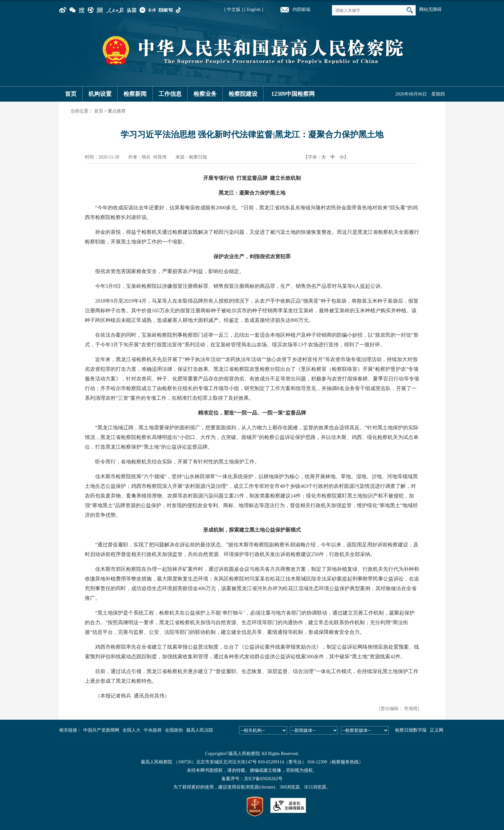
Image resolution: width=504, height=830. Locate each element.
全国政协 (174, 730)
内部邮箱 (301, 9)
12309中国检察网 (293, 94)
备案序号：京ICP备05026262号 (252, 779)
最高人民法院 (200, 730)
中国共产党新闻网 (101, 730)
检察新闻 (135, 94)
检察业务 (205, 94)
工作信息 (170, 94)
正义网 (437, 730)
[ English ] (254, 9)
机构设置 (100, 94)
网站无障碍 (430, 9)
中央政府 (153, 730)
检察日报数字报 (411, 730)
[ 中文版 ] (234, 9)
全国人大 (131, 730)
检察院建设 (243, 94)
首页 (71, 94)
